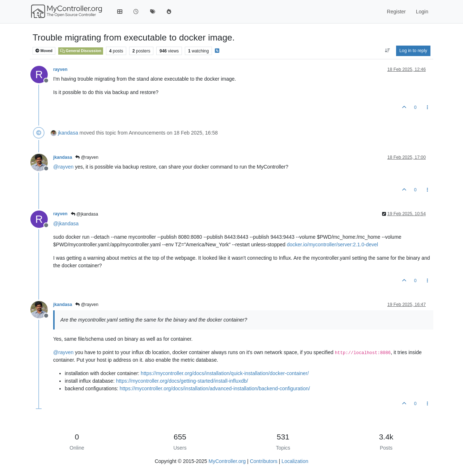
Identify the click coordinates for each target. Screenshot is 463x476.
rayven (60, 69)
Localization (295, 461)
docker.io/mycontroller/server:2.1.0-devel (332, 245)
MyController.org (227, 461)
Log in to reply (413, 51)
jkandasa (68, 133)
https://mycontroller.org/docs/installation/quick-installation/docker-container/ (225, 373)
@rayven (87, 157)
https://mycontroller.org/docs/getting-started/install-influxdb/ (182, 381)
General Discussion (81, 51)
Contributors (264, 461)
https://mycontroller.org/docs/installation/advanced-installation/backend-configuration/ (215, 388)
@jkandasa (85, 214)
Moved (44, 51)
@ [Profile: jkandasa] (66, 224)
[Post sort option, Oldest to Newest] (387, 51)
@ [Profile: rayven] (63, 167)
